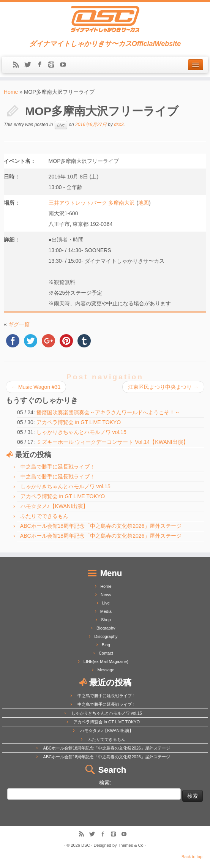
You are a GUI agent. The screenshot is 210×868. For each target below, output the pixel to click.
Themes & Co (130, 845)
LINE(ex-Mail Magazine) (106, 661)
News (106, 595)
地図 (144, 203)
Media (106, 611)
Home (11, 92)
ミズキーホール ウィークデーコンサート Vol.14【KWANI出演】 (112, 442)
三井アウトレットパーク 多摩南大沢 (92, 203)
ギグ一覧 (19, 324)
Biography (106, 628)
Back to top (192, 857)
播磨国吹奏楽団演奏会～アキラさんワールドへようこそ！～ (108, 412)
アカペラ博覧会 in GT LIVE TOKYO (79, 422)
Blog (106, 645)
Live (61, 125)
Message (106, 670)
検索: (105, 783)
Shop (106, 620)
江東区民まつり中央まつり (163, 387)
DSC (86, 845)
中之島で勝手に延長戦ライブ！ (58, 467)
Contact (106, 653)
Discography (106, 636)
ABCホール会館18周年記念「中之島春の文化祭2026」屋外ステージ (101, 526)
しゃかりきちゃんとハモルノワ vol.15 (81, 432)
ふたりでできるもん (44, 516)
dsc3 (119, 125)
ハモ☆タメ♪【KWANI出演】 (54, 506)
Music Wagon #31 (36, 387)
